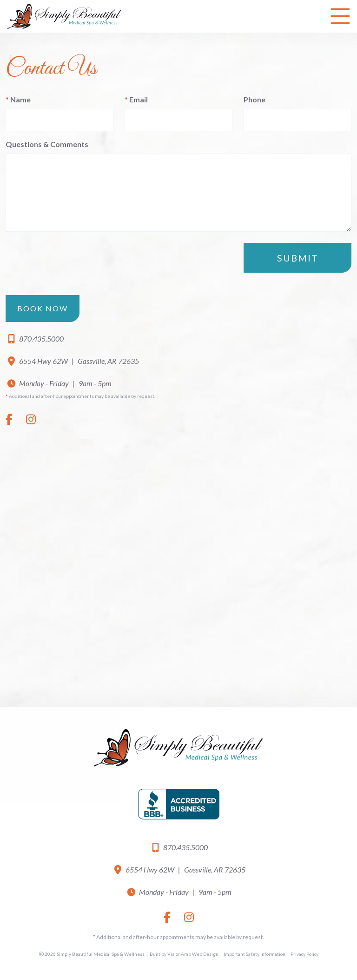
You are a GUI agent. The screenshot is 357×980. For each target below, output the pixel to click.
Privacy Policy (304, 954)
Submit (298, 258)
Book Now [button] (43, 308)
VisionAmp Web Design (193, 954)
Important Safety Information (255, 954)
